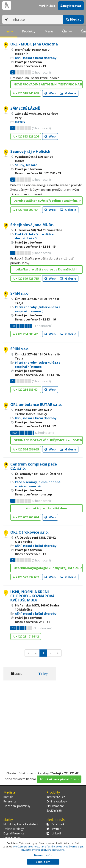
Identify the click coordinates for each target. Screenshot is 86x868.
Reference (10, 801)
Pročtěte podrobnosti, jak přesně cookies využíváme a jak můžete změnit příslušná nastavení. (48, 848)
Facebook (55, 824)
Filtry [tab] (43, 674)
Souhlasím (43, 862)
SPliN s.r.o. (20, 293)
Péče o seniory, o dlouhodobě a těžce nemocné (38, 484)
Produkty (29, 31)
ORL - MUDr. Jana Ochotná (34, 44)
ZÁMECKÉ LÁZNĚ (25, 108)
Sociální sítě (54, 811)
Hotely (20, 122)
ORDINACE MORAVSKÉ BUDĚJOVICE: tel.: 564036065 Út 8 (48, 440)
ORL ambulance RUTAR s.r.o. (36, 405)
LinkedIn (54, 833)
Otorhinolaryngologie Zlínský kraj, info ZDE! (48, 568)
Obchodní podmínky (17, 806)
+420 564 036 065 (26, 449)
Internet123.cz (56, 797)
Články (67, 31)
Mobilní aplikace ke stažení (21, 824)
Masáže (32, 165)
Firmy (9, 31)
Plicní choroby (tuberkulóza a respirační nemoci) (38, 309)
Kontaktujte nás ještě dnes (46, 508)
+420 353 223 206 (26, 136)
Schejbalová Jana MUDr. (32, 225)
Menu (49, 31)
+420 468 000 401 (26, 210)
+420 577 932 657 (26, 577)
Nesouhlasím (43, 855)
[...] (37, 19)
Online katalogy (57, 801)
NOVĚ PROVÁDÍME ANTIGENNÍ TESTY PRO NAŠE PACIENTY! (48, 84)
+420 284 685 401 (26, 334)
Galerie (68, 93)
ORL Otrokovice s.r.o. (29, 532)
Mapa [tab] (17, 674)
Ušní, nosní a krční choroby (36, 58)
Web (50, 93)
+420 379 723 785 (26, 278)
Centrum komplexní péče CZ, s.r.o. (34, 466)
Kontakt (8, 797)
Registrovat (71, 6)
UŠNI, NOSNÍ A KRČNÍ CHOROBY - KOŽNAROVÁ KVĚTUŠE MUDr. (32, 596)
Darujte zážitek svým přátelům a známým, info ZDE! (48, 201)
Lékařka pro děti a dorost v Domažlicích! (46, 269)
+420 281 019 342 (26, 636)
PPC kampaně (55, 806)
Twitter (54, 829)
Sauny (20, 165)
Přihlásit (47, 6)
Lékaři (32, 238)
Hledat (74, 19)
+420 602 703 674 (26, 517)
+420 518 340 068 (26, 93)
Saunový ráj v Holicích (30, 151)
